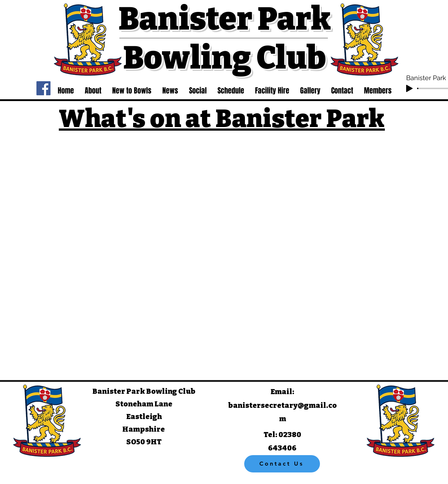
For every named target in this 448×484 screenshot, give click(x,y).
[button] (93, 91)
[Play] (409, 88)
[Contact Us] (282, 464)
